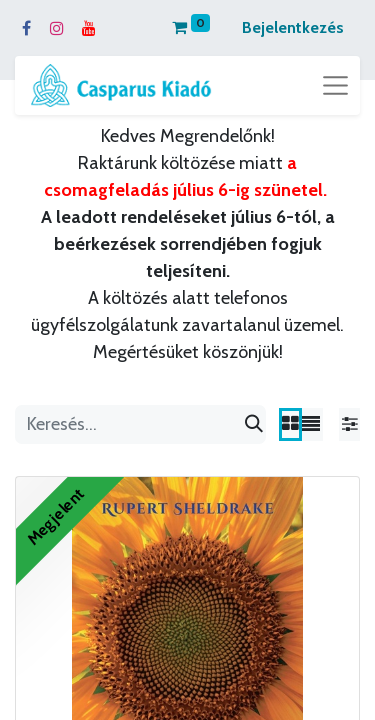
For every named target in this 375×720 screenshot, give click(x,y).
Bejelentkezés (293, 27)
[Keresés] (254, 424)
